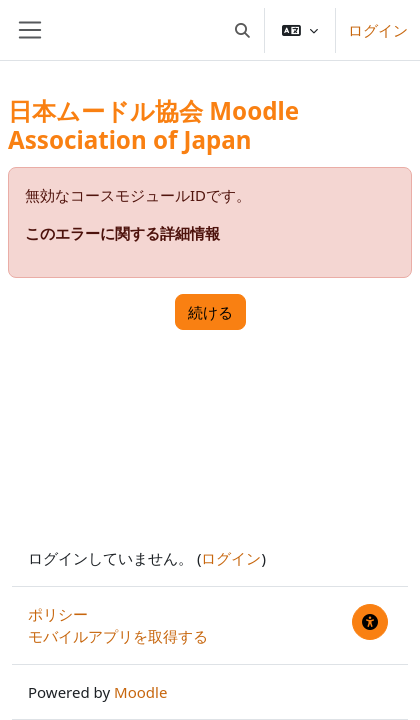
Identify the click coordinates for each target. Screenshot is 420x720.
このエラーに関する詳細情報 (122, 233)
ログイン (378, 30)
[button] (243, 30)
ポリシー (58, 614)
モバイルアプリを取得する (118, 636)
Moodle (140, 692)
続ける (210, 312)
